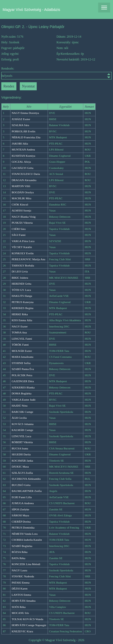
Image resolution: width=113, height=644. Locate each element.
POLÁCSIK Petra (22, 375)
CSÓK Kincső (20, 204)
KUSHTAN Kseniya (23, 156)
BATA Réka (19, 558)
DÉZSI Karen (20, 588)
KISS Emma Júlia (22, 320)
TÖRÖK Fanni (20, 345)
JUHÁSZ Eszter (21, 119)
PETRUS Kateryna (23, 302)
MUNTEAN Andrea (23, 149)
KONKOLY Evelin (23, 253)
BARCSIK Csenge (23, 412)
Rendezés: (56, 73)
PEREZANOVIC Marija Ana (29, 259)
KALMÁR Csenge (23, 430)
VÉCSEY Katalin (22, 247)
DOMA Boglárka (22, 393)
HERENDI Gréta (21, 284)
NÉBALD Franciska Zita (26, 137)
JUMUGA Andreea (23, 503)
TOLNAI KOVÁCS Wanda (28, 619)
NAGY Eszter (20, 326)
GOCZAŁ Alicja (21, 162)
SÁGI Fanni (19, 235)
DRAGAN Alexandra (24, 180)
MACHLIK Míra (21, 198)
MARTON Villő (21, 186)
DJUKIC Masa (20, 467)
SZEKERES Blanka (23, 387)
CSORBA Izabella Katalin (27, 540)
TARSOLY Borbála (23, 265)
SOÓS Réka (19, 607)
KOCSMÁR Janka (22, 461)
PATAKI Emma (21, 583)
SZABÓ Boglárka (22, 546)
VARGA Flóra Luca (23, 241)
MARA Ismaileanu (23, 357)
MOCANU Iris (20, 613)
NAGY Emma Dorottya (25, 113)
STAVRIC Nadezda (23, 576)
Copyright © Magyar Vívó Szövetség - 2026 (56, 640)
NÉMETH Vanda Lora (25, 534)
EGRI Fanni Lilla (22, 497)
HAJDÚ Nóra (20, 406)
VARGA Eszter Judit (24, 400)
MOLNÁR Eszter (22, 351)
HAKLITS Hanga (22, 296)
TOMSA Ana (19, 332)
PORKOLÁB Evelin (24, 131)
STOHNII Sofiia (21, 363)
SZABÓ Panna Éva (23, 369)
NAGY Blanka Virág (24, 217)
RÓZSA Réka (20, 552)
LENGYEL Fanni (22, 339)
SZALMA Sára (20, 125)
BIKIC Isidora (20, 278)
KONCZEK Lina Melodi (26, 564)
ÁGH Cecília (19, 418)
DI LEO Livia (20, 271)
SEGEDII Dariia (21, 454)
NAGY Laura (20, 570)
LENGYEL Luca (21, 436)
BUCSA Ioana (20, 448)
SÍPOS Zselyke (21, 509)
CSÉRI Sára (19, 229)
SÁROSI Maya (20, 515)
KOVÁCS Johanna (23, 424)
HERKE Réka (20, 314)
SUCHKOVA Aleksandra (26, 479)
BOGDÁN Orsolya (23, 192)
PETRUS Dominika (23, 527)
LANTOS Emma (21, 595)
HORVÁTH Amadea (24, 601)
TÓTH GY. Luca (21, 290)
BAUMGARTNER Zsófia (27, 491)
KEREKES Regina (23, 308)
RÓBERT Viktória (22, 442)
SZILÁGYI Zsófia (22, 473)
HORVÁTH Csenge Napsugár (29, 625)
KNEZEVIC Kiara (22, 631)
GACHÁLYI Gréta (23, 168)
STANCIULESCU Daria (26, 174)
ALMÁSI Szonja (21, 210)
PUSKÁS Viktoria (22, 223)
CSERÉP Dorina (21, 522)
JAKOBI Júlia (20, 143)
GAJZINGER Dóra (23, 381)
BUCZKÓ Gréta (21, 485)
